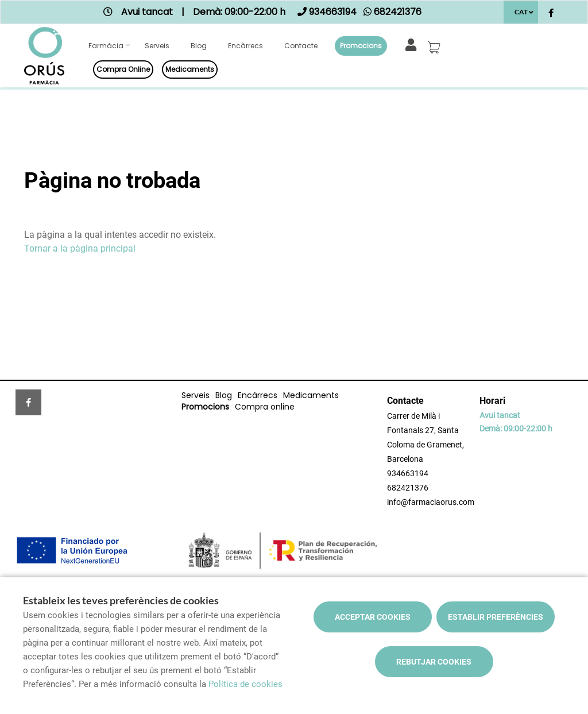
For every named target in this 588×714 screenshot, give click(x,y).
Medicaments (190, 69)
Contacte (301, 46)
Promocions (361, 46)
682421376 (408, 488)
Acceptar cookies (373, 617)
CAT (521, 12)
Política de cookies (245, 684)
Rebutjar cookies (434, 662)
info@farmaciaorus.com (431, 502)
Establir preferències (496, 617)
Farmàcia (106, 46)
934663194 (408, 473)
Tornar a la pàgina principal (80, 248)
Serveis (157, 46)
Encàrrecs (245, 46)
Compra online (123, 69)
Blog (199, 46)
